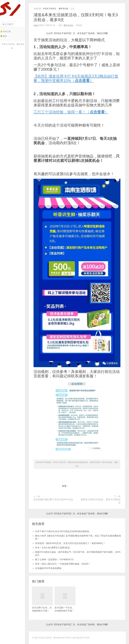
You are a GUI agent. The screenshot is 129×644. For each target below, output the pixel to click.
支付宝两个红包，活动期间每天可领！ (42, 599)
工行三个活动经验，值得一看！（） (71, 112)
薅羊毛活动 (63, 9)
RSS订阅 (6, 32)
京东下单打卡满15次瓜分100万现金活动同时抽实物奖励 (62, 531)
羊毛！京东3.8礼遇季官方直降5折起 (52, 548)
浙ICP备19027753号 (81, 638)
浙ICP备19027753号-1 (63, 638)
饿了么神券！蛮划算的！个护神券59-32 (54, 559)
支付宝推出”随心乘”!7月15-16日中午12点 (53, 499)
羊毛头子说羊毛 (12, 8)
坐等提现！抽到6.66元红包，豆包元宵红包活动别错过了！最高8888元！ (70, 543)
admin (36, 25)
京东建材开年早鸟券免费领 (48, 568)
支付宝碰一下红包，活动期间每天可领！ (65, 599)
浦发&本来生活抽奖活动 (80, 486)
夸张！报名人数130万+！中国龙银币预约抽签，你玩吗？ (63, 564)
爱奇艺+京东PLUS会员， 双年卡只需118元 (101, 501)
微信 (4, 36)
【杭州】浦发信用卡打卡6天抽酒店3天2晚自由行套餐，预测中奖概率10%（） (76, 78)
